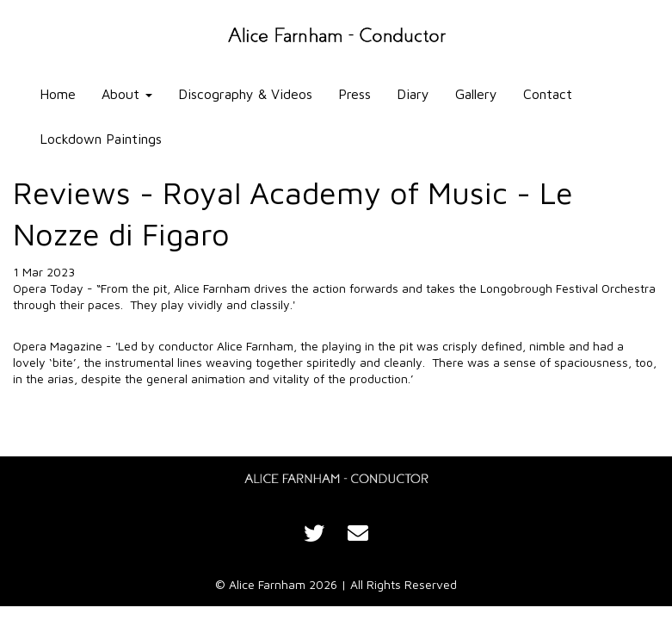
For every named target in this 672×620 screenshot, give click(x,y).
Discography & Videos (245, 94)
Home (58, 94)
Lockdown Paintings (101, 139)
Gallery (476, 94)
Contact (548, 94)
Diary (413, 94)
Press (354, 94)
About (127, 94)
